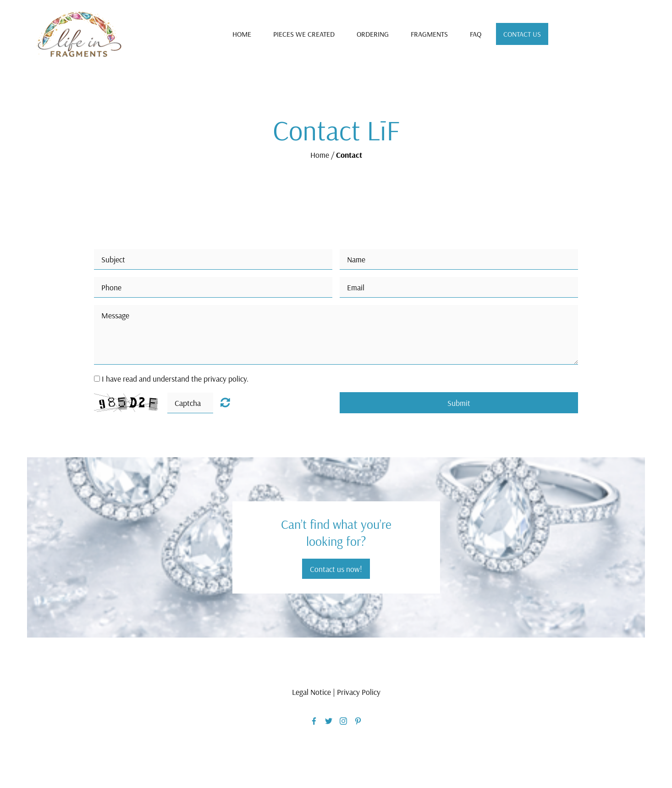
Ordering (373, 34)
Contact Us (522, 34)
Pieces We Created (304, 34)
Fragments (429, 34)
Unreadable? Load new (225, 402)
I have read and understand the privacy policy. (175, 378)
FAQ (476, 34)
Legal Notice (311, 692)
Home (242, 34)
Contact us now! (336, 569)
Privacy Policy (359, 692)
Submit (459, 403)
